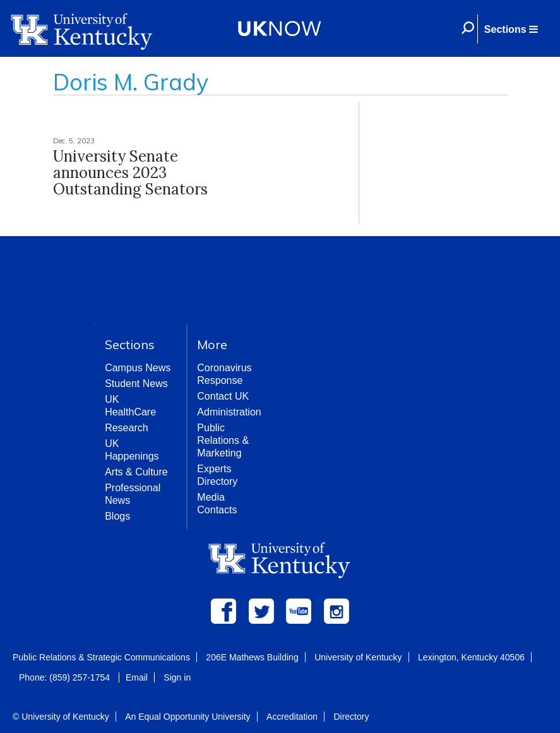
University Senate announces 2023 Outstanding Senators (130, 173)
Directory (351, 717)
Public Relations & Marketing (223, 440)
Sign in (177, 677)
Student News (136, 384)
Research (126, 428)
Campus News (138, 368)
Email (137, 677)
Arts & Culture (136, 472)
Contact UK (223, 396)
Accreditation (292, 717)
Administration (229, 412)
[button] (511, 29)
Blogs (117, 516)
